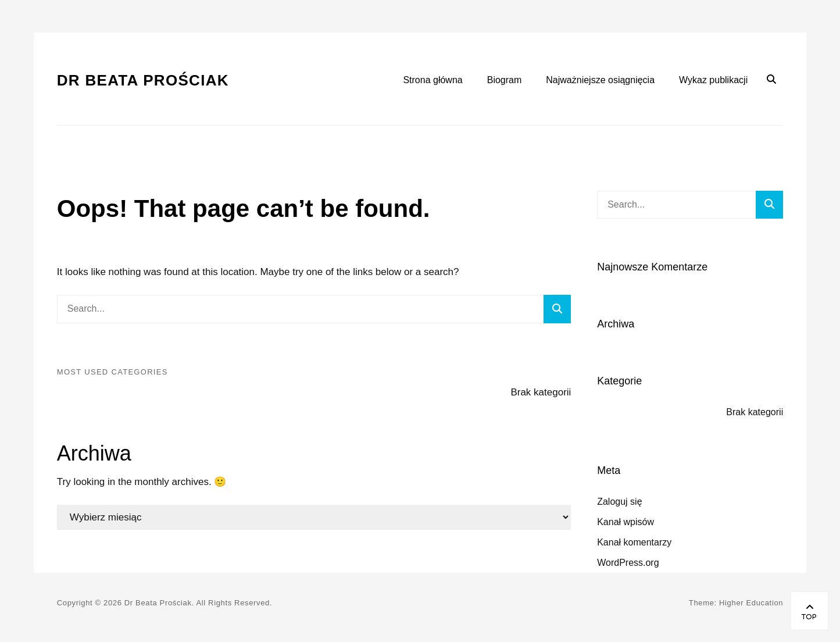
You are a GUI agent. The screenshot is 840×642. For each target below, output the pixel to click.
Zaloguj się (619, 502)
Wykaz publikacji (713, 80)
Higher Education (751, 603)
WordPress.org (628, 563)
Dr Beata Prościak (143, 80)
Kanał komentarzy (634, 542)
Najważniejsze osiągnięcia (600, 80)
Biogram (505, 80)
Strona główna (432, 80)
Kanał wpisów (625, 522)
